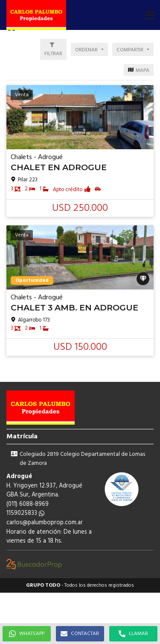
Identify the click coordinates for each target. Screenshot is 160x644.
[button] (149, 15)
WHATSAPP (27, 634)
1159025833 (25, 513)
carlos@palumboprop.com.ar (45, 523)
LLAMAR (133, 634)
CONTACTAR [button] (80, 634)
